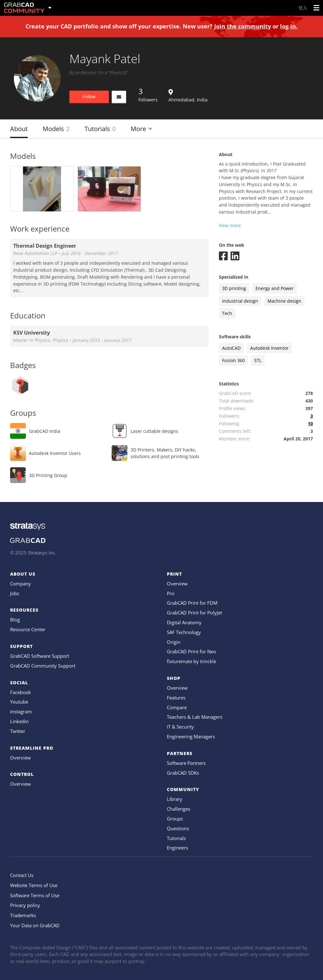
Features (176, 698)
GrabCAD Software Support (40, 656)
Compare (177, 707)
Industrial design (240, 301)
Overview (21, 758)
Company (21, 584)
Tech (227, 313)
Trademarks (23, 915)
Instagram (21, 711)
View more (230, 225)
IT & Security (180, 727)
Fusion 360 (233, 360)
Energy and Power (275, 288)
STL (258, 360)
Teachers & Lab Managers (195, 717)
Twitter (18, 731)
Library (175, 799)
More (141, 129)
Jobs (15, 593)
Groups (175, 819)
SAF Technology (184, 632)
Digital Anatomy (184, 622)
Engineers (177, 848)
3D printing (234, 288)
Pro (171, 593)
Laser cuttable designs (154, 431)
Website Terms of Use (34, 885)
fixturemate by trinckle (191, 661)
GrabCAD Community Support (43, 666)
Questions (178, 828)
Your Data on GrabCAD (35, 925)
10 (310, 423)
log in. (289, 26)
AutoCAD (231, 348)
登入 (303, 8)
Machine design (284, 301)
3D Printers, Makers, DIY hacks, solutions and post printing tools (165, 453)
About (19, 129)
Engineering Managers (191, 736)
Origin (174, 642)
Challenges (179, 809)
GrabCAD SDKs (183, 773)
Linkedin (19, 721)
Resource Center (28, 629)
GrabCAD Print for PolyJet (194, 613)
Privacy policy (25, 905)
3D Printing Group (48, 475)
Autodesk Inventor (269, 348)
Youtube (19, 702)
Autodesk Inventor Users (55, 453)
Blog (15, 620)
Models (56, 129)
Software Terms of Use (35, 895)
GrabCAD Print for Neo (191, 651)
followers (148, 94)
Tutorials (100, 129)
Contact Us (22, 875)
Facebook (21, 692)
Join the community (243, 26)
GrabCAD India (45, 431)
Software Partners (186, 763)
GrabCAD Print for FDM (192, 603)
